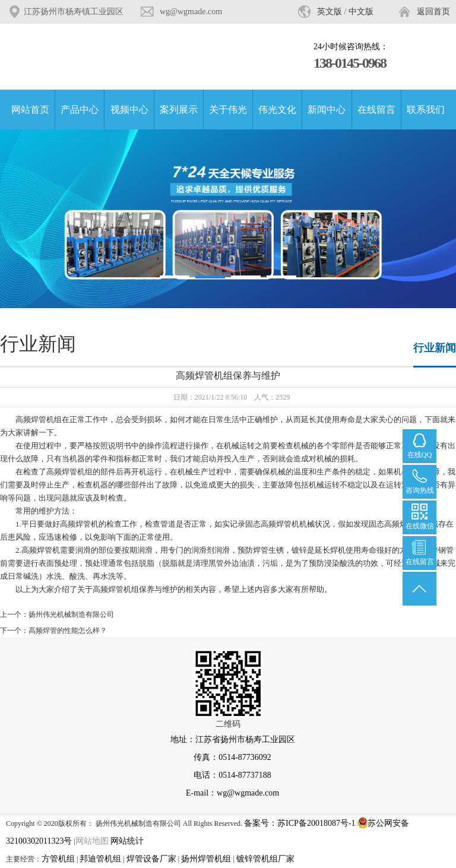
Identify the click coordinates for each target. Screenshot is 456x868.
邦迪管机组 (100, 859)
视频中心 (129, 110)
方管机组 (58, 859)
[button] (175, 277)
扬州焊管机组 (206, 859)
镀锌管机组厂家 (265, 859)
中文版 (361, 12)
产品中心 (80, 110)
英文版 (330, 12)
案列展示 (179, 110)
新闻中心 (327, 110)
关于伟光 (228, 110)
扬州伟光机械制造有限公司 (71, 614)
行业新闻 (435, 348)
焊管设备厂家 (151, 859)
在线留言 (376, 110)
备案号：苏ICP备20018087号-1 (300, 823)
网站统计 (127, 841)
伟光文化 (277, 110)
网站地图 (92, 841)
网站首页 (30, 110)
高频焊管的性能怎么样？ (68, 631)
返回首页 (433, 12)
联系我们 (426, 110)
